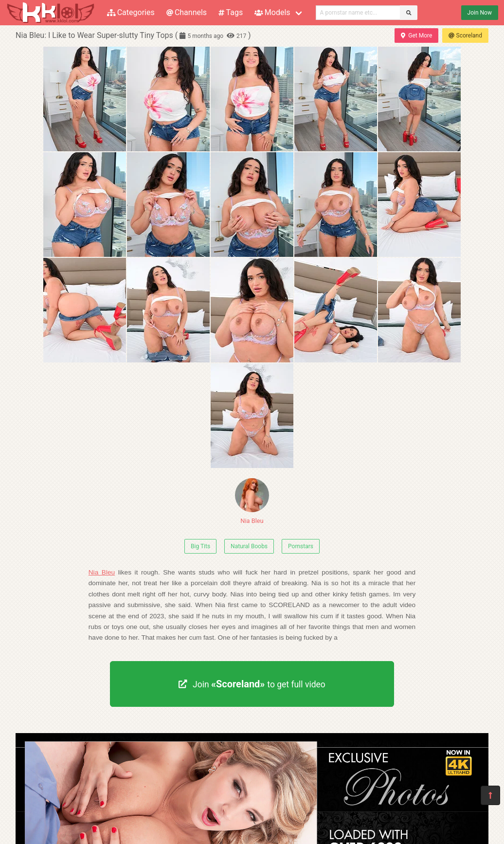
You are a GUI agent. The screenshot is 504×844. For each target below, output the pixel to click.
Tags (231, 12)
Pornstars (301, 546)
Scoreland (465, 36)
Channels (187, 12)
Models (272, 12)
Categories (131, 12)
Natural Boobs (249, 546)
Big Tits (200, 546)
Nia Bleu (252, 501)
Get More (416, 36)
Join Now (480, 13)
